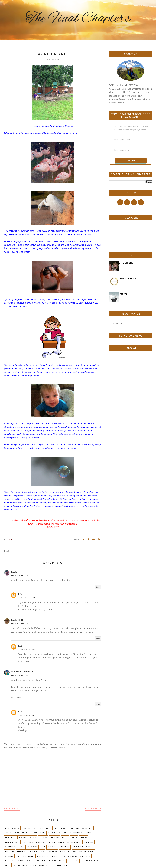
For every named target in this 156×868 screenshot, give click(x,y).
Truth (8, 833)
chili (52, 865)
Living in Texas (12, 842)
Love (48, 828)
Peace (35, 833)
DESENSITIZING (126, 263)
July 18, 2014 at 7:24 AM (26, 598)
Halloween (28, 856)
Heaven (52, 833)
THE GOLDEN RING (127, 278)
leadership (62, 865)
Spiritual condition (90, 861)
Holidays (62, 833)
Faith (43, 833)
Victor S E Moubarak (22, 672)
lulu (20, 594)
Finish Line (65, 851)
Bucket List (78, 847)
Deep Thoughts (12, 828)
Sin (78, 828)
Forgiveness (59, 828)
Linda (14, 572)
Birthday (43, 837)
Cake (88, 847)
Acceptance (32, 847)
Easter (74, 837)
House (55, 856)
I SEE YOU (123, 294)
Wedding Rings (20, 865)
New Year (23, 837)
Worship (43, 865)
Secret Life (73, 861)
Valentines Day (74, 842)
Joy (22, 847)
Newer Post (13, 808)
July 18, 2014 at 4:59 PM (26, 715)
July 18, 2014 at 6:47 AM (20, 575)
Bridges (52, 847)
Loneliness (10, 837)
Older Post (92, 808)
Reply (98, 587)
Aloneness (88, 842)
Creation (27, 828)
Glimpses (9, 856)
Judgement (85, 856)
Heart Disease (43, 856)
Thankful (40, 842)
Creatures (22, 851)
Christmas (38, 828)
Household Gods (69, 856)
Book (17, 833)
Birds (43, 847)
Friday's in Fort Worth (83, 851)
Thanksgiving (76, 833)
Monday (20, 861)
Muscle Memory (49, 861)
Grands (83, 837)
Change (26, 833)
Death (65, 837)
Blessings (55, 837)
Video (8, 865)
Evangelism (52, 851)
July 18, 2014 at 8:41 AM (20, 624)
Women (33, 865)
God (18, 856)
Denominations (37, 851)
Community (87, 828)
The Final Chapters (78, 18)
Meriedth (10, 861)
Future (88, 833)
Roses (62, 861)
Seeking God (27, 842)
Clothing (10, 851)
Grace (71, 828)
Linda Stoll (17, 620)
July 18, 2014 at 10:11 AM (27, 649)
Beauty (33, 837)
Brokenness (64, 847)
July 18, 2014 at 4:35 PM (19, 675)
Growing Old (11, 847)
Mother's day (33, 861)
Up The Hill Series (56, 842)
